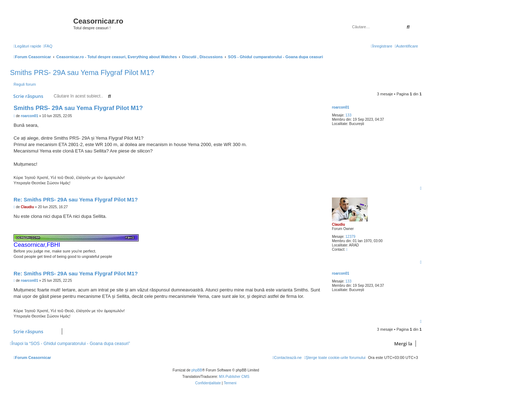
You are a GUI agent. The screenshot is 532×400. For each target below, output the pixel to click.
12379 (350, 237)
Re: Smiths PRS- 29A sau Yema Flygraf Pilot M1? (76, 199)
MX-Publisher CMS (234, 377)
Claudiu (339, 224)
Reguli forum (25, 84)
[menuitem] (48, 46)
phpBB (197, 370)
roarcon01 (340, 107)
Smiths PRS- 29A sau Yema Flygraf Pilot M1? (82, 72)
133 (349, 115)
